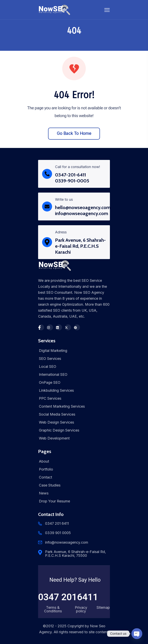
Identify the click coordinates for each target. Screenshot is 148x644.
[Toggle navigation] (107, 10)
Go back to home (74, 133)
